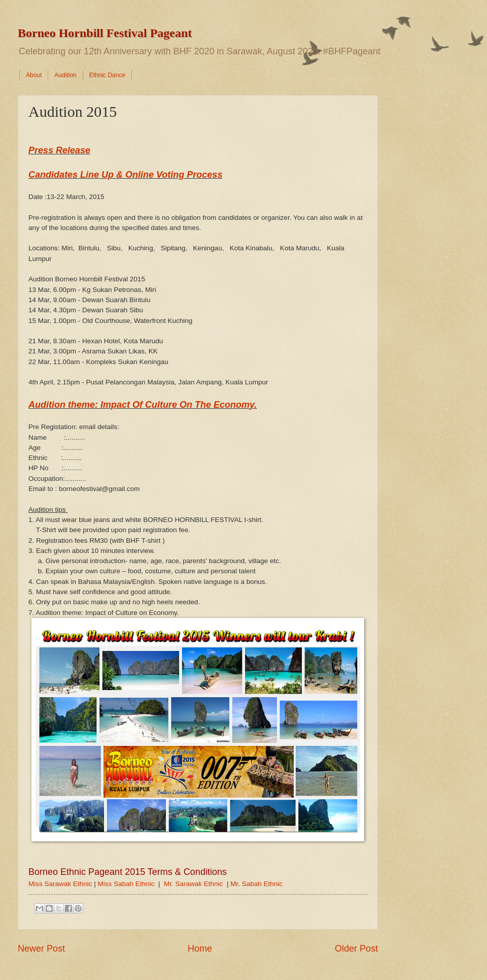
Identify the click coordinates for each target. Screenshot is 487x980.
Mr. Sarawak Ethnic (193, 884)
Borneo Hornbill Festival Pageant (105, 33)
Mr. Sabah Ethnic (256, 884)
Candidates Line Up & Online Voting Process (125, 175)
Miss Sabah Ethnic (126, 884)
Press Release (59, 150)
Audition (65, 75)
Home (200, 949)
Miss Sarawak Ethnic (60, 884)
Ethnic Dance (107, 75)
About (34, 75)
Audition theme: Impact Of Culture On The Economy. (143, 405)
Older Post (356, 949)
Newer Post (41, 949)
